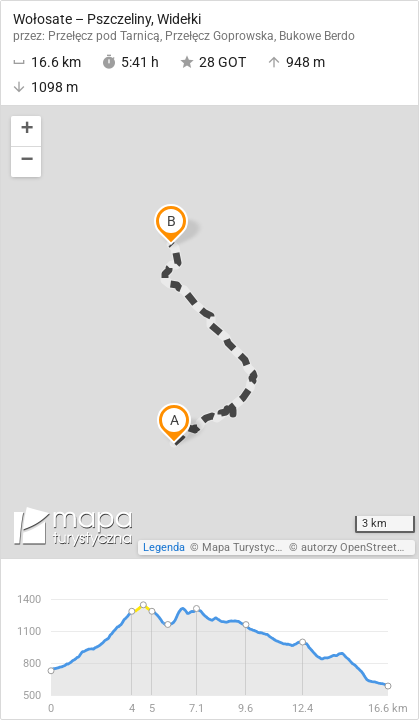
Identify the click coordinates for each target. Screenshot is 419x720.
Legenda (164, 547)
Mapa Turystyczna (247, 547)
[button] (26, 131)
